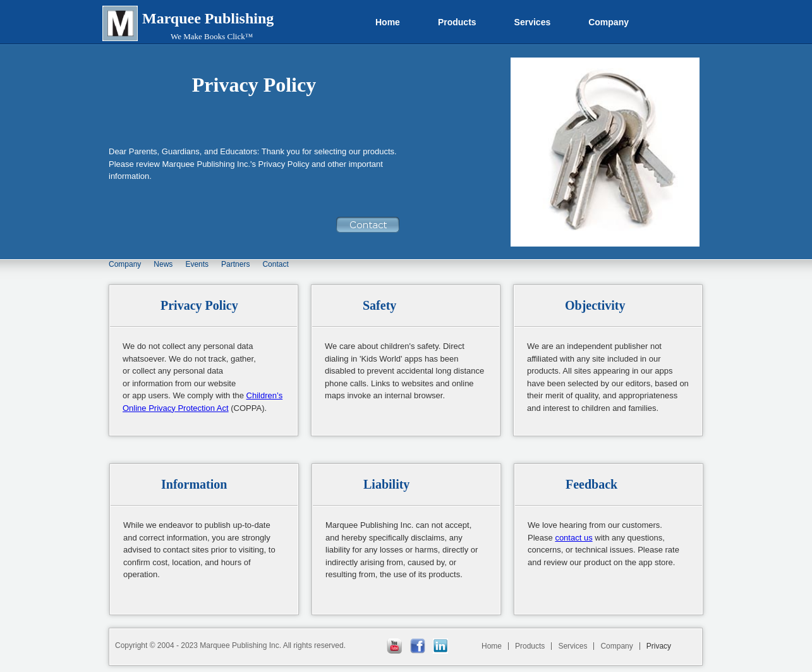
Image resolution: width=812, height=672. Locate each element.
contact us (573, 538)
